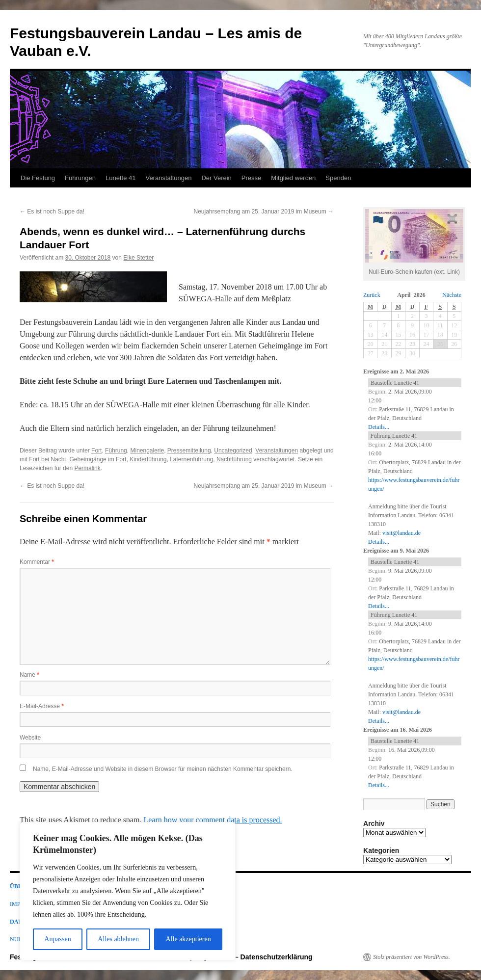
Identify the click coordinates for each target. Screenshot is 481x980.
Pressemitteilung (189, 450)
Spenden (338, 178)
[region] (128, 891)
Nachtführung (234, 459)
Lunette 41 (120, 178)
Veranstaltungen (168, 178)
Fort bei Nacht (47, 459)
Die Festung (38, 178)
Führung (116, 450)
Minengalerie (147, 450)
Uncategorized (233, 450)
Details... (379, 427)
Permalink (87, 468)
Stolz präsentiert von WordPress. (412, 957)
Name (29, 675)
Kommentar (37, 562)
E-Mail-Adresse (42, 706)
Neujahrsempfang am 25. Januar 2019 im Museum (264, 212)
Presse (251, 178)
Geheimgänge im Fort (98, 459)
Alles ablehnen (118, 939)
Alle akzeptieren (188, 939)
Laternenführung (191, 459)
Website (30, 738)
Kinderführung (148, 459)
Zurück (372, 295)
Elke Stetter (138, 258)
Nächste (452, 295)
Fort (96, 450)
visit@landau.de (401, 533)
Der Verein (216, 178)
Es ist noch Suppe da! (52, 212)
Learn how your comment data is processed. (213, 820)
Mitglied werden (293, 178)
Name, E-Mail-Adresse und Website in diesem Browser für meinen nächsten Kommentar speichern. (163, 769)
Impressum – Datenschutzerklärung (254, 957)
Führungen (80, 178)
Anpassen (57, 939)
